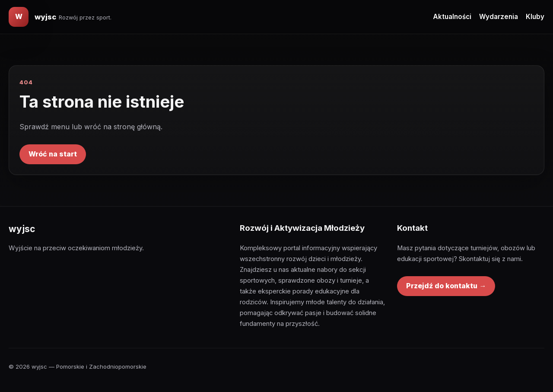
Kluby (535, 17)
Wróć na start (53, 154)
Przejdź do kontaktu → (446, 286)
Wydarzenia (499, 17)
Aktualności (452, 17)
